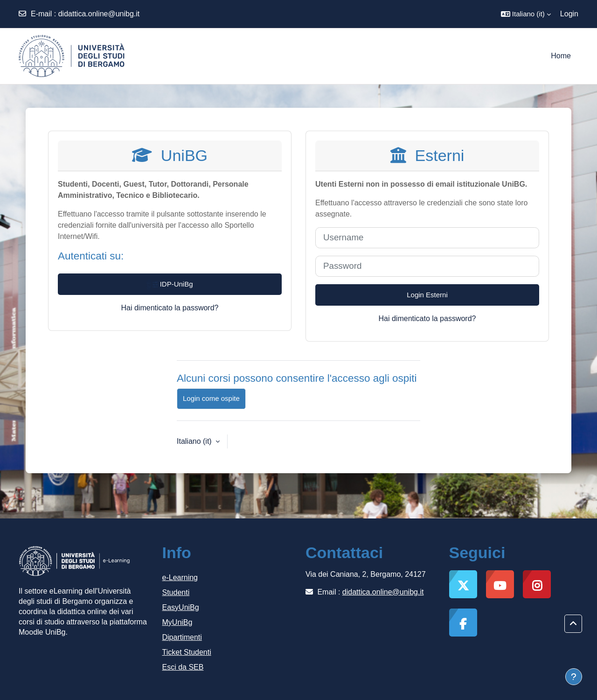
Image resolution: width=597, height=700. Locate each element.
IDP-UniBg (170, 285)
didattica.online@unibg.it (99, 14)
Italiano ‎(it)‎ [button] (195, 441)
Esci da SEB (183, 667)
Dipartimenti (182, 637)
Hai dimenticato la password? (170, 308)
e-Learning (180, 577)
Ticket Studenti (187, 652)
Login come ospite (211, 398)
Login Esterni (427, 295)
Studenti (176, 592)
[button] (526, 14)
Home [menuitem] (561, 56)
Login (569, 14)
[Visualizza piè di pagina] (574, 677)
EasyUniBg (181, 607)
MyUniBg (177, 622)
